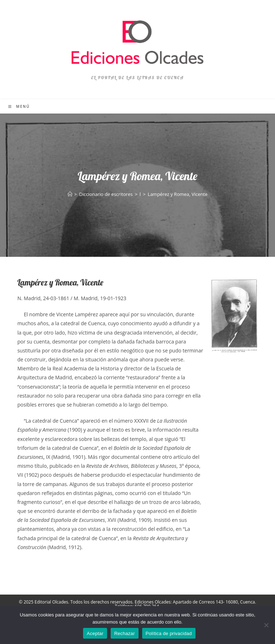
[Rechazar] (266, 625)
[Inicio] (70, 194)
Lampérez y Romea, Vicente (178, 194)
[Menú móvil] (19, 106)
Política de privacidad (169, 633)
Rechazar (125, 633)
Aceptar (95, 633)
